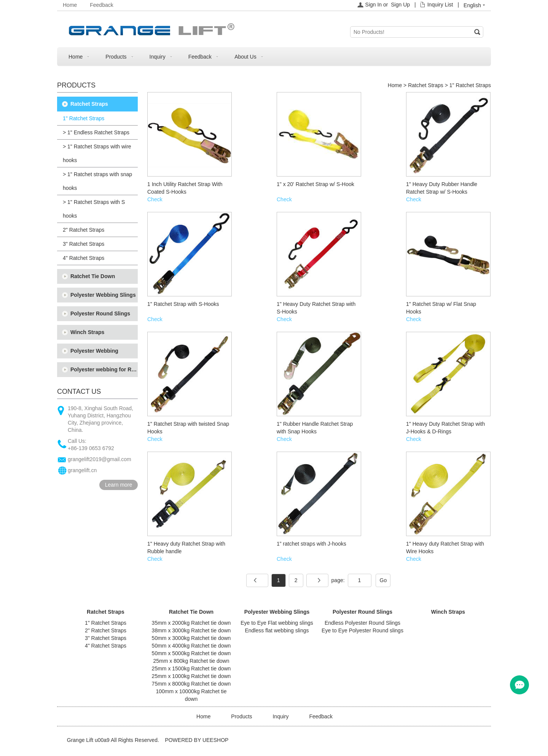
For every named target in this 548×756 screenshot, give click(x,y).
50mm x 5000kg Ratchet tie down (191, 653)
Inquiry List (440, 5)
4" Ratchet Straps (84, 258)
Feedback (101, 5)
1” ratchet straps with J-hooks (311, 544)
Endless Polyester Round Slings (362, 623)
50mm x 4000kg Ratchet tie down (191, 646)
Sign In (374, 5)
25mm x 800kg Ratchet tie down (191, 661)
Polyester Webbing (94, 351)
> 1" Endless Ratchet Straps (96, 132)
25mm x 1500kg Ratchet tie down (191, 668)
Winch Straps (87, 332)
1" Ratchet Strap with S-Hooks (183, 304)
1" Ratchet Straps (84, 118)
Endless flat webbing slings (277, 630)
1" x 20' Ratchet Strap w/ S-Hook (315, 184)
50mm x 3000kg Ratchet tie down (191, 638)
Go (383, 580)
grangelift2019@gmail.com (100, 459)
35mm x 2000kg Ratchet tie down (191, 623)
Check (155, 199)
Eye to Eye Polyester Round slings (362, 630)
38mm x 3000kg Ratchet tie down (191, 630)
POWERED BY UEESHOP (197, 740)
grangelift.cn (82, 470)
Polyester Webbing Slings (103, 295)
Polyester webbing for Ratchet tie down (104, 369)
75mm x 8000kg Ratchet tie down (191, 684)
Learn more (119, 485)
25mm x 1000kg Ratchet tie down (191, 676)
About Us (245, 57)
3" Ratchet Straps (84, 244)
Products (116, 57)
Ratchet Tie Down (93, 276)
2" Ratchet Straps (84, 230)
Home (70, 5)
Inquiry (158, 57)
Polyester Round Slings (100, 314)
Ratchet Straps (89, 104)
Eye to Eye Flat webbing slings (277, 623)
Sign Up (400, 5)
